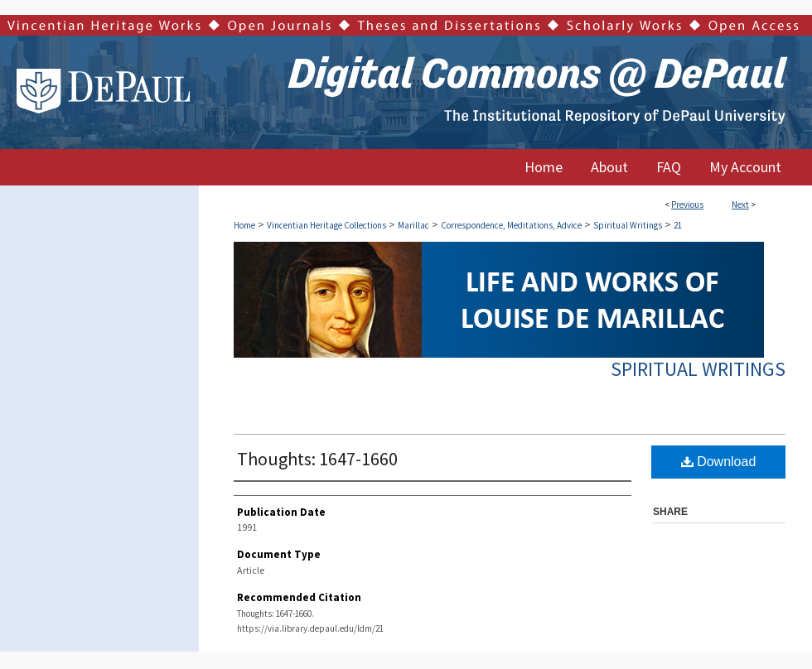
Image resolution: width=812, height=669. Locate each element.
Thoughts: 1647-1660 (317, 459)
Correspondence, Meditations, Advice (511, 225)
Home (244, 225)
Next (740, 205)
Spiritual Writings (628, 225)
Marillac (413, 225)
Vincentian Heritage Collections (326, 225)
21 (678, 225)
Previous (687, 205)
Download (719, 462)
